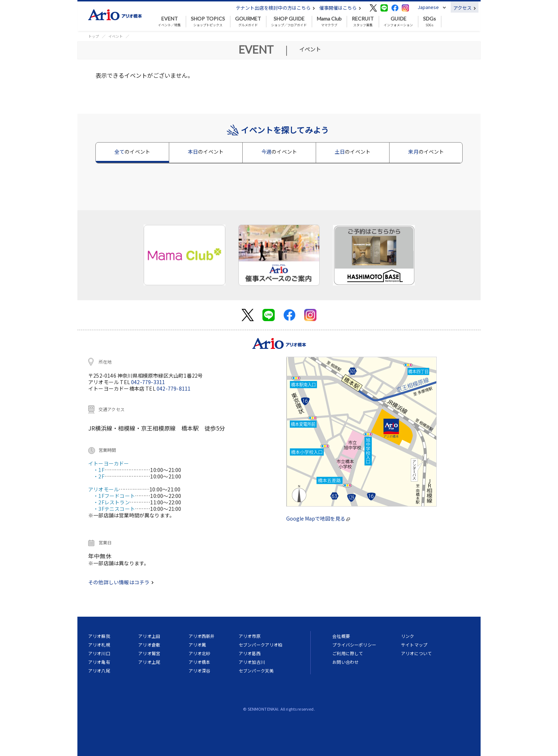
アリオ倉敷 (149, 645)
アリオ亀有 (99, 662)
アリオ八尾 (99, 670)
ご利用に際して (348, 653)
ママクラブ (329, 22)
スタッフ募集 (363, 22)
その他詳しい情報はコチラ (121, 582)
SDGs (429, 22)
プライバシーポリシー (354, 645)
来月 (426, 152)
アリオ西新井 (202, 636)
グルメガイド (248, 22)
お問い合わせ (345, 662)
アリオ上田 (149, 636)
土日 (353, 152)
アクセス (465, 8)
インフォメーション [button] (398, 22)
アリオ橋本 (200, 662)
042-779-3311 (148, 382)
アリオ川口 (99, 653)
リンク (408, 636)
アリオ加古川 (252, 662)
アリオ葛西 (250, 653)
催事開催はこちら (340, 8)
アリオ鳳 (197, 645)
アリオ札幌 (99, 645)
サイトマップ (414, 645)
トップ (94, 36)
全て (132, 152)
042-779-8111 (174, 388)
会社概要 (341, 636)
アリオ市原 (250, 636)
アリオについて (416, 653)
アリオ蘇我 (99, 636)
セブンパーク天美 (256, 670)
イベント (116, 36)
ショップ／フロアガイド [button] (289, 22)
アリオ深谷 (200, 670)
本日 (206, 152)
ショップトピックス (208, 22)
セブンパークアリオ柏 (261, 645)
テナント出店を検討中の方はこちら (275, 8)
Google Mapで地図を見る (318, 518)
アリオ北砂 (200, 653)
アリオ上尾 (149, 662)
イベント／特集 (169, 22)
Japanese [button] (428, 7)
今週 (279, 152)
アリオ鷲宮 (149, 653)
